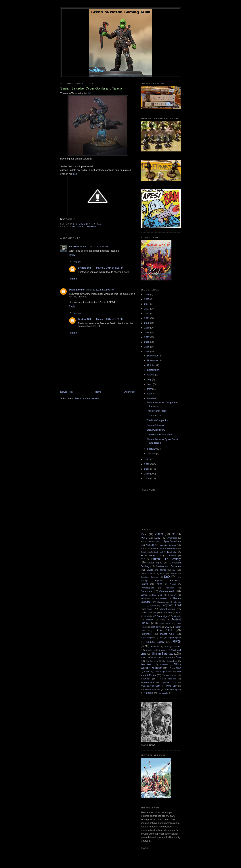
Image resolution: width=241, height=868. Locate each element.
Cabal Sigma (155, 563)
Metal (146, 616)
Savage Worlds (172, 646)
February (152, 449)
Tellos (147, 672)
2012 (147, 464)
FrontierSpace (147, 588)
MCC (178, 612)
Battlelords (145, 552)
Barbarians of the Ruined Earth (163, 548)
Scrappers (163, 650)
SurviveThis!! (175, 668)
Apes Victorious (172, 541)
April (150, 394)
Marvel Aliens (167, 609)
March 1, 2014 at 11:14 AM (94, 247)
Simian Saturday (87, 226)
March (151, 398)
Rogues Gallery (155, 642)
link (90, 93)
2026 (147, 294)
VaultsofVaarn (147, 682)
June (150, 384)
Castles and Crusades (168, 566)
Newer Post (66, 392)
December (153, 356)
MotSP (149, 620)
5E (173, 534)
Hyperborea (163, 602)
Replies (77, 262)
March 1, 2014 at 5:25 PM (110, 268)
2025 (147, 299)
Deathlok (174, 574)
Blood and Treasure (151, 555)
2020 (147, 323)
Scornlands (150, 650)
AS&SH (150, 545)
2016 (147, 342)
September (153, 370)
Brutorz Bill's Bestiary (166, 559)
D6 (174, 570)
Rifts (161, 638)
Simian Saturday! (155, 425)
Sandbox (155, 646)
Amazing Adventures (150, 541)
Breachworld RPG (156, 430)
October (152, 365)
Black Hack (158, 552)
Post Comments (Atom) (87, 398)
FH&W (173, 584)
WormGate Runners (150, 689)
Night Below (156, 627)
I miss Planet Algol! (156, 411)
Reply (72, 255)
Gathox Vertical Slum (152, 595)
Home (98, 392)
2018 (147, 332)
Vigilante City (168, 682)
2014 (147, 351)
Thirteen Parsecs (170, 675)
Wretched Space (173, 689)
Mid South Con (154, 416)
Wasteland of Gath (150, 686)
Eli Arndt (74, 247)
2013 (147, 459)
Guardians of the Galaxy (154, 598)
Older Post (130, 392)
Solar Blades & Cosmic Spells (156, 657)
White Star (171, 686)
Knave (153, 605)
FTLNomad (170, 588)
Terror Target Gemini (163, 672)
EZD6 (160, 584)
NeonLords (165, 623)
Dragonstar (159, 581)
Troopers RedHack (167, 679)
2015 (147, 347)
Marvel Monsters (149, 612)
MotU (163, 620)
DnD (167, 577)
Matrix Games (166, 613)
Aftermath (172, 538)
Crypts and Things (156, 570)
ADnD (157, 538)
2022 (147, 313)
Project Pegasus (148, 638)
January (152, 454)
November (153, 360)
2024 (147, 304)
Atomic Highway (168, 545)
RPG (177, 641)
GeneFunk (173, 595)
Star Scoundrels (170, 661)
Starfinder (164, 665)
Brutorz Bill (84, 268)
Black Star (172, 552)
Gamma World (167, 591)
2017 (147, 337)
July (150, 379)
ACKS (144, 538)
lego (150, 609)
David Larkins (77, 290)
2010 (147, 474)
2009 (147, 478)
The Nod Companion (157, 420)
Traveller (145, 679)
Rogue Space (174, 638)
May (150, 389)
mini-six (177, 616)
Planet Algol (167, 634)
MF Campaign (160, 616)
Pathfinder (146, 634)
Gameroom (147, 591)
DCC (163, 573)
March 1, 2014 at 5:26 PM (110, 319)
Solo (178, 657)
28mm (73, 226)
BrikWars (173, 555)
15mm (144, 534)
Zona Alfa (163, 693)
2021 (147, 318)
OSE (167, 627)
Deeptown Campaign (150, 577)
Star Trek (146, 664)
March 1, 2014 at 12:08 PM (100, 290)
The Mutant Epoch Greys (160, 435)
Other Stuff (164, 630)
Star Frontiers (152, 661)
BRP (143, 559)
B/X (142, 548)
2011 (147, 469)
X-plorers (149, 693)
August (151, 375)
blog (74, 174)
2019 (147, 328)
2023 (147, 309)
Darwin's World (148, 573)
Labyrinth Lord (171, 605)
